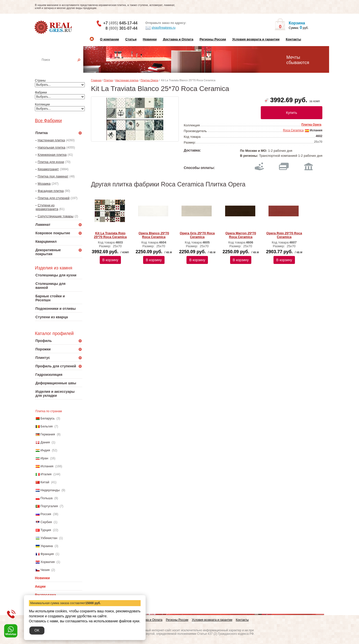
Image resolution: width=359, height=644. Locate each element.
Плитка (108, 80)
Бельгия (46, 426)
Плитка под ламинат (53, 176)
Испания (47, 466)
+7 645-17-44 (120, 23)
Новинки (150, 39)
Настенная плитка (64, 67)
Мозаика (44, 184)
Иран (44, 458)
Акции (40, 586)
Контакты (293, 39)
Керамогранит (48, 169)
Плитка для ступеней (54, 198)
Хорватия (47, 562)
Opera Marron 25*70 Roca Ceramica (241, 235)
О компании (109, 39)
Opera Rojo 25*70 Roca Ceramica (284, 235)
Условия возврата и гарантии (256, 39)
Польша (46, 498)
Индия (45, 450)
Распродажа (45, 595)
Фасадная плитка (51, 191)
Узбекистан (49, 538)
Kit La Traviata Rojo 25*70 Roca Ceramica (110, 235)
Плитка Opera (149, 80)
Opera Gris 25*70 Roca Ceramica (197, 235)
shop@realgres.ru (160, 28)
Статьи (131, 39)
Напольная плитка (51, 147)
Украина (47, 546)
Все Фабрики (48, 121)
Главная (96, 80)
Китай (45, 482)
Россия (46, 514)
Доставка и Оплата (178, 39)
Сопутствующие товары (56, 216)
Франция (47, 554)
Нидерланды (50, 490)
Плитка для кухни (51, 162)
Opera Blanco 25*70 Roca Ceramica (154, 235)
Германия (48, 434)
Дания (45, 442)
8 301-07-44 (121, 28)
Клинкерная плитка (52, 155)
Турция (46, 530)
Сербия (46, 522)
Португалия (49, 506)
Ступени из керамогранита (47, 207)
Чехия (45, 570)
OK (37, 630)
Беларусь (47, 418)
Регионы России (213, 39)
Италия (46, 474)
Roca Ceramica (293, 130)
